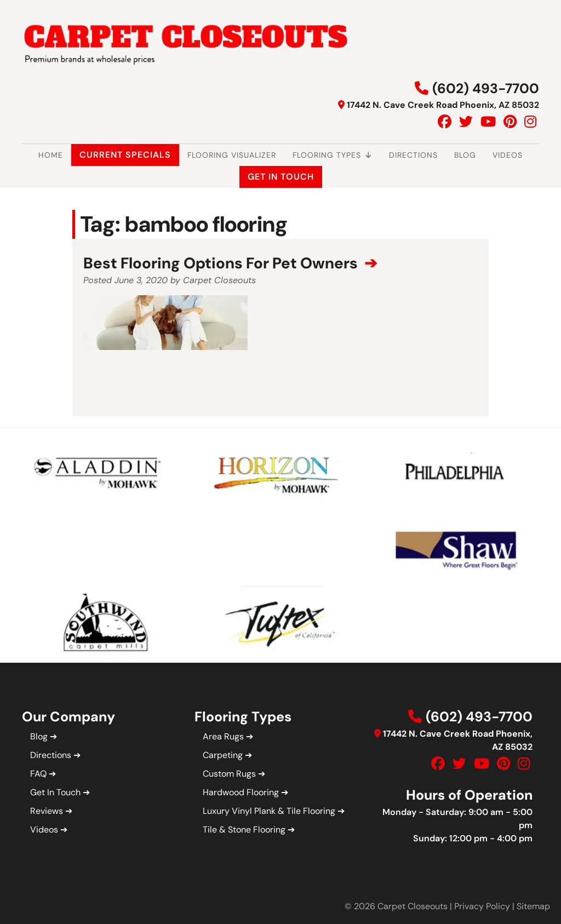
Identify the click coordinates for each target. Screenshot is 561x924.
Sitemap (533, 906)
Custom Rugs (229, 774)
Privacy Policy (482, 906)
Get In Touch (281, 177)
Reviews (47, 811)
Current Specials (125, 155)
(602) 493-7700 (486, 88)
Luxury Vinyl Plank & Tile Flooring (269, 811)
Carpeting (223, 755)
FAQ (38, 774)
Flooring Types (333, 155)
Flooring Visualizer (232, 155)
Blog (465, 155)
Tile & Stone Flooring (244, 830)
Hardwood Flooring (241, 792)
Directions (413, 155)
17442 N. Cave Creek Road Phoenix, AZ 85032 (443, 105)
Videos (508, 155)
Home (51, 155)
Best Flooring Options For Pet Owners (222, 263)
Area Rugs (223, 736)
